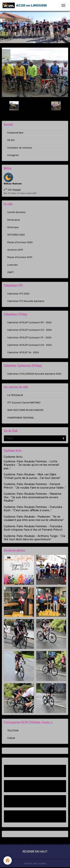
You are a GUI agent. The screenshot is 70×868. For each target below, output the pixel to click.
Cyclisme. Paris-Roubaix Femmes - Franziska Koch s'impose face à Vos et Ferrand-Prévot (33, 528)
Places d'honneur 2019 (20, 257)
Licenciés (13, 265)
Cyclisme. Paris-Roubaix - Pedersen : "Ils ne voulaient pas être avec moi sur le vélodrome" (34, 518)
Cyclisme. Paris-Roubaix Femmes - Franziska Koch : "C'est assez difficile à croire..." (33, 509)
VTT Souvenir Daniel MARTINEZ (24, 403)
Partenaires (14, 220)
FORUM (11, 738)
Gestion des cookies (35, 864)
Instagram (13, 155)
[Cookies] (8, 860)
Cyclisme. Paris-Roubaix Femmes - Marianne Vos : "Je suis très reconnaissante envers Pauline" (33, 497)
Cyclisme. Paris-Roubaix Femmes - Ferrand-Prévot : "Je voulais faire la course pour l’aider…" (35, 486)
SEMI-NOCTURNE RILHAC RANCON (25, 410)
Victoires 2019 (15, 250)
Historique (13, 227)
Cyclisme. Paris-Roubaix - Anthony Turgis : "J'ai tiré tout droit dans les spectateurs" (34, 538)
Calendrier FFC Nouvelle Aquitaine (26, 301)
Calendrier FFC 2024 (18, 294)
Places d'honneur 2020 (20, 242)
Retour (35, 106)
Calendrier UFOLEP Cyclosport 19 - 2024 (29, 338)
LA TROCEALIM (15, 395)
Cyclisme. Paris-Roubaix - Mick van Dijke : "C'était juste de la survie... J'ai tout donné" (32, 476)
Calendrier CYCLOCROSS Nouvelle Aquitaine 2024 (34, 374)
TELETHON (13, 731)
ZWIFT (11, 272)
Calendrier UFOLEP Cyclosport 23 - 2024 (29, 330)
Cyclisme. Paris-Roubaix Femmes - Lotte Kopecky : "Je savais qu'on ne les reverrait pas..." (31, 465)
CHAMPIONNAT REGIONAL (21, 418)
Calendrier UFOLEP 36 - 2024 (23, 352)
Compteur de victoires (20, 148)
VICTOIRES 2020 (16, 235)
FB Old (11, 140)
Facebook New (15, 133)
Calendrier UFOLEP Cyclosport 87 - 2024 (29, 323)
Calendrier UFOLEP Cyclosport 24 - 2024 (29, 345)
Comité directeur (17, 212)
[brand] (25, 5)
